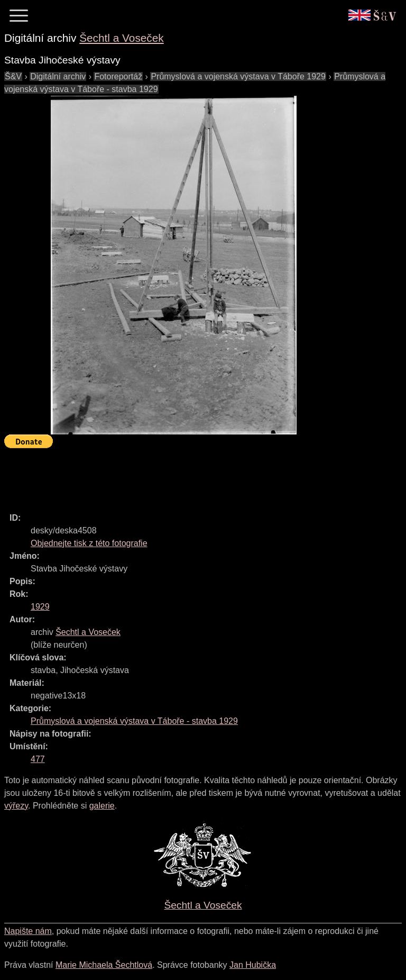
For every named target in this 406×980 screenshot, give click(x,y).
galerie (102, 806)
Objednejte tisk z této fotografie (89, 543)
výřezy (16, 806)
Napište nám (28, 931)
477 (38, 759)
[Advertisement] (197, 476)
